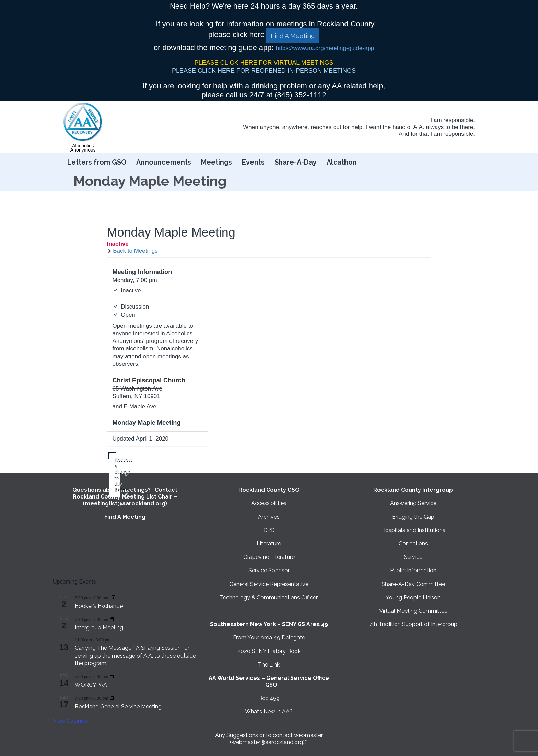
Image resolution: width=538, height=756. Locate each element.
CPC (269, 530)
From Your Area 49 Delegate (269, 638)
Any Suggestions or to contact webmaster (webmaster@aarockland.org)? (269, 739)
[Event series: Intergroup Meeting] (113, 619)
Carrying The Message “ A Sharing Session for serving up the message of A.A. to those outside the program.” (135, 656)
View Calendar (71, 721)
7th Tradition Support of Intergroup (413, 624)
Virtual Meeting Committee (413, 611)
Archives (269, 517)
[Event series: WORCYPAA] (113, 676)
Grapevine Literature (269, 557)
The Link (269, 665)
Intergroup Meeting (99, 628)
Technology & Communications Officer (269, 597)
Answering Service (413, 503)
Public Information (413, 570)
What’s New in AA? (269, 712)
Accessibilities (269, 503)
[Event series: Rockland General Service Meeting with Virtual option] (113, 698)
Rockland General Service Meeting (118, 706)
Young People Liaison (413, 597)
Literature (269, 544)
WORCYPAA (91, 685)
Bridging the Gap (413, 517)
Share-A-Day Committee (413, 584)
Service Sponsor (269, 570)
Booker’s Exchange (99, 606)
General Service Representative (269, 584)
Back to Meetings (132, 251)
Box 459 (269, 698)
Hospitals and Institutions (413, 530)
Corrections (413, 544)
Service (413, 557)
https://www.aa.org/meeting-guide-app (325, 48)
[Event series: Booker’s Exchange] (113, 597)
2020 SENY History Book (269, 651)
